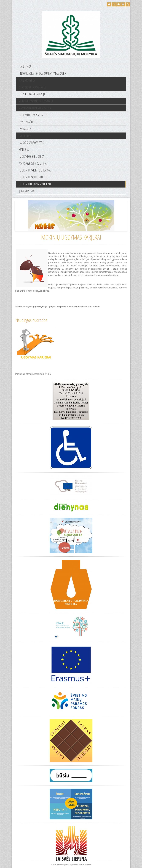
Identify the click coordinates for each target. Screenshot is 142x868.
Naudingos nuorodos (31, 320)
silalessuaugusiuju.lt (64, 865)
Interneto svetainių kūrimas (82, 865)
